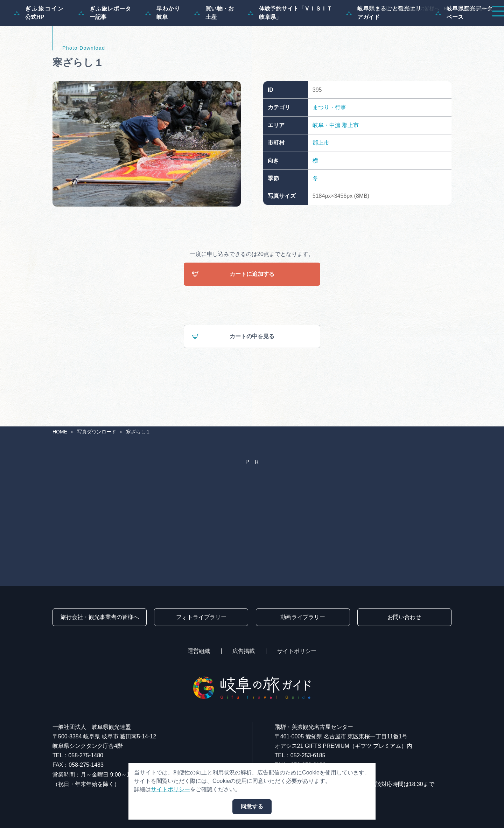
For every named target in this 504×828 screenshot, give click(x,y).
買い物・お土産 (214, 46)
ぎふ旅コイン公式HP (39, 46)
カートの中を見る (233, 371)
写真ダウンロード (97, 432)
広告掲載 (244, 651)
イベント (365, 25)
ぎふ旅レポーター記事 (105, 46)
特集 (225, 25)
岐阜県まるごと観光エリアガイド (384, 46)
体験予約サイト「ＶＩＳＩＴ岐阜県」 (290, 46)
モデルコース (265, 25)
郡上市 (350, 159)
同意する (252, 806)
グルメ (402, 25)
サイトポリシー (297, 651)
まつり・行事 (329, 141)
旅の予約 (438, 25)
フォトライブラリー (201, 617)
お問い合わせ (404, 617)
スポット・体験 (318, 25)
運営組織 (199, 651)
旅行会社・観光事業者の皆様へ (405, 8)
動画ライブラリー (303, 617)
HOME (60, 432)
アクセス (477, 25)
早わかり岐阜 (163, 46)
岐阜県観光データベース (464, 46)
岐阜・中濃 (327, 159)
